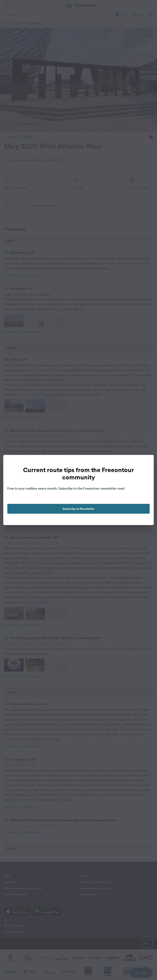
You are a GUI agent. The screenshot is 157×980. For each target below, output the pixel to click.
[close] (146, 462)
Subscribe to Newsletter (78, 509)
